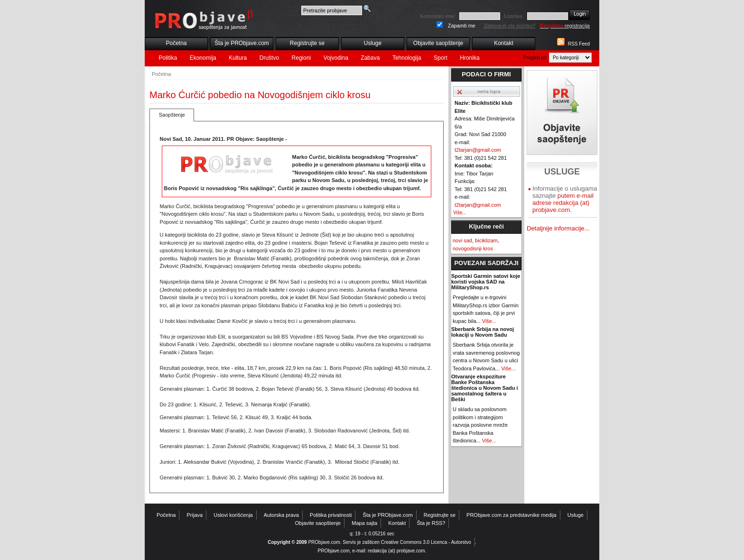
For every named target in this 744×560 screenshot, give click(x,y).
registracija (565, 26)
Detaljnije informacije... (558, 228)
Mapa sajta (364, 523)
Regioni (302, 58)
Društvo (269, 58)
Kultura (238, 58)
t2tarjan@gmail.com (478, 150)
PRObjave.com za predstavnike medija (512, 515)
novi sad (462, 240)
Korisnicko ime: (438, 16)
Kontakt (504, 43)
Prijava (195, 515)
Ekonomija (203, 58)
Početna (176, 43)
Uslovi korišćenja (233, 515)
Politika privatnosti (331, 515)
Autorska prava (281, 515)
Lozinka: (514, 16)
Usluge (373, 43)
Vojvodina (336, 58)
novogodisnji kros (473, 248)
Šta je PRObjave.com (242, 43)
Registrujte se (307, 43)
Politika (168, 58)
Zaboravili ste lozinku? (510, 26)
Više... (460, 213)
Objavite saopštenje (438, 43)
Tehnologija (407, 58)
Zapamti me (462, 26)
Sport (441, 58)
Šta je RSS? (431, 523)
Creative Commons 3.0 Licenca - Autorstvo (426, 542)
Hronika (470, 58)
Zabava (370, 58)
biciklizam (486, 240)
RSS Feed (579, 44)
